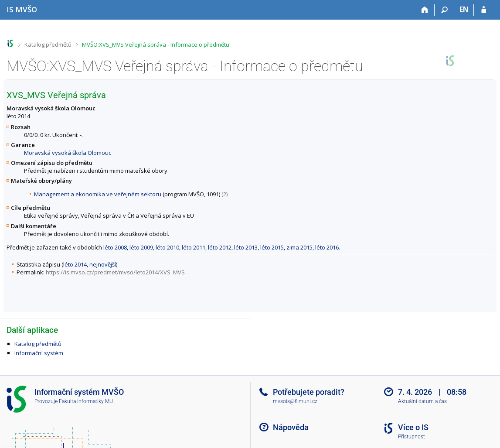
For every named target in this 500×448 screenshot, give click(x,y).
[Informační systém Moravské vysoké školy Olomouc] (22, 9)
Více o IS (413, 427)
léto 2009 (141, 247)
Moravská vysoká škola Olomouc (68, 153)
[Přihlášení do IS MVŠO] (484, 10)
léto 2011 (194, 247)
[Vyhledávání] (444, 10)
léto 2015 (272, 247)
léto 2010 (167, 247)
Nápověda (291, 427)
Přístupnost (412, 437)
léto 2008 (115, 247)
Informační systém (39, 353)
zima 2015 (299, 247)
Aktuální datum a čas (422, 401)
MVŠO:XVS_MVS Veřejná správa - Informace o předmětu (156, 44)
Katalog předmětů (48, 44)
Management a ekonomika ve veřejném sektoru (98, 194)
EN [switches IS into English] (464, 9)
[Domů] (425, 10)
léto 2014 (75, 264)
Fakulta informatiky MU (86, 401)
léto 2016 (327, 247)
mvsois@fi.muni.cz (295, 401)
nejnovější (103, 264)
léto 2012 (220, 247)
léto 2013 (246, 247)
